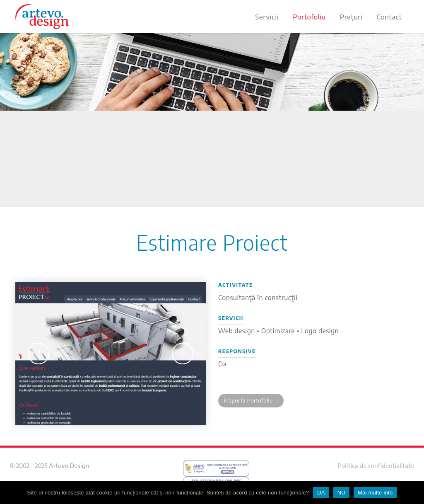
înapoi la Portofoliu (251, 400)
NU (341, 493)
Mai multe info (375, 493)
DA (321, 493)
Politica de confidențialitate (376, 465)
